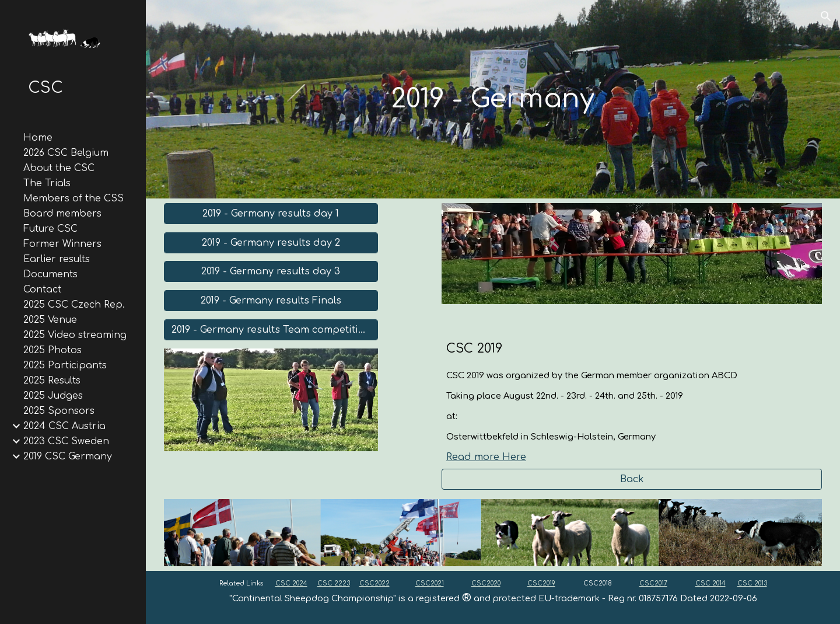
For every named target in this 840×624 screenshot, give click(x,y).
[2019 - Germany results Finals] (271, 301)
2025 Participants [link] (65, 365)
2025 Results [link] (52, 381)
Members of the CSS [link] (73, 198)
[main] (493, 99)
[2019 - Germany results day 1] (271, 214)
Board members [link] (62, 214)
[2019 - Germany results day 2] (271, 243)
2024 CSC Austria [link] (64, 426)
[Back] (632, 479)
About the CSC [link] (59, 168)
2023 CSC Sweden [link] (66, 441)
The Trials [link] (47, 183)
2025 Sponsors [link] (59, 411)
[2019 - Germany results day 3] (271, 271)
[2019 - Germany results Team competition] (271, 330)
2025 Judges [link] (53, 396)
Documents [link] (50, 274)
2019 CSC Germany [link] (68, 456)
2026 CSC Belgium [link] (66, 153)
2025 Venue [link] (50, 320)
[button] (826, 16)
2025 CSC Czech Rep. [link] (74, 305)
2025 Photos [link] (52, 350)
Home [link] (38, 138)
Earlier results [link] (57, 259)
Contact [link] (42, 290)
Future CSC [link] (50, 229)
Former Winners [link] (62, 244)
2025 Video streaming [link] (75, 335)
